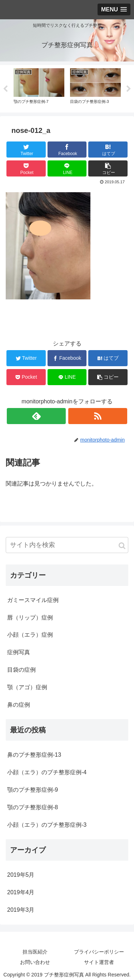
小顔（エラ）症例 (30, 635)
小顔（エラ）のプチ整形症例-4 (47, 772)
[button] (122, 546)
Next (129, 89)
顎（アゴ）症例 (27, 687)
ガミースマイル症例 (33, 600)
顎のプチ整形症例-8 (33, 807)
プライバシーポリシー (99, 952)
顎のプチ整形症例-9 (33, 790)
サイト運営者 (99, 962)
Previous (5, 89)
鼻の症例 (19, 705)
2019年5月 (21, 875)
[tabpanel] (39, 88)
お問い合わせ (35, 962)
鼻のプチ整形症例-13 (34, 755)
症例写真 (19, 652)
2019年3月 (21, 910)
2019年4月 (21, 892)
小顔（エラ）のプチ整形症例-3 (47, 825)
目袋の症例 (21, 670)
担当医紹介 (35, 952)
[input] (67, 545)
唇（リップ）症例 (30, 618)
